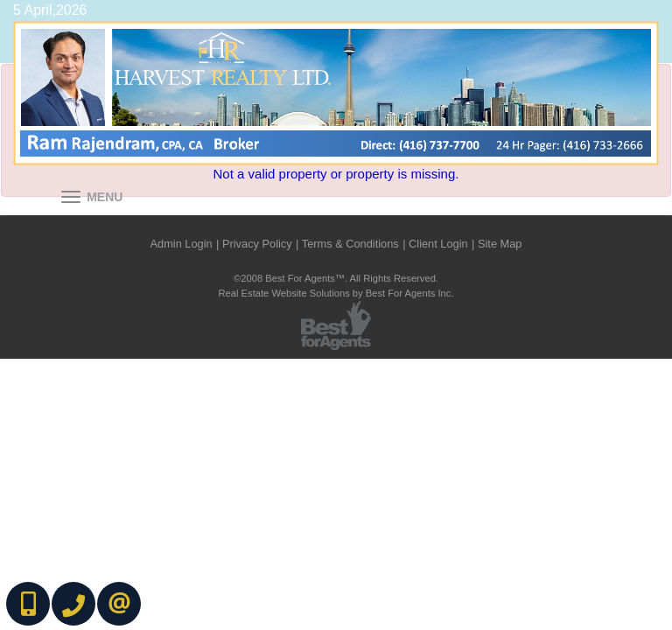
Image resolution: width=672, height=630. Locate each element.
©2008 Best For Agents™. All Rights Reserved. (336, 278)
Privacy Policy (257, 244)
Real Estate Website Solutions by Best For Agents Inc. (336, 293)
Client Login (438, 244)
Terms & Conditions (350, 244)
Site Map (500, 244)
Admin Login (182, 244)
